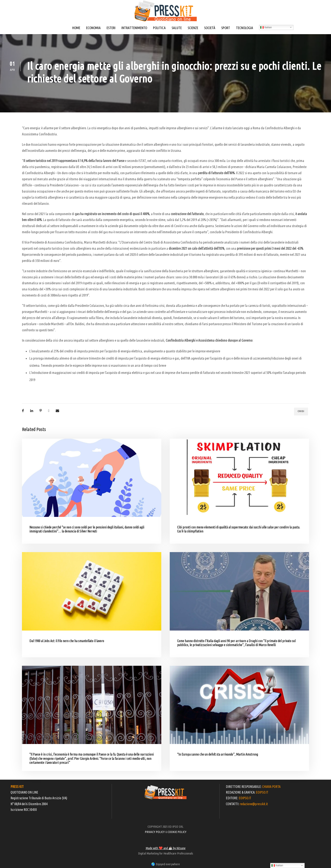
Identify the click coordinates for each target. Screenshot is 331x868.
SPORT (226, 28)
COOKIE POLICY (177, 832)
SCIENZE (193, 28)
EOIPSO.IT (262, 792)
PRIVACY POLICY (155, 832)
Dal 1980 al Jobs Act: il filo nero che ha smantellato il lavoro (67, 641)
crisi (301, 411)
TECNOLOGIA (245, 28)
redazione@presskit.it (254, 804)
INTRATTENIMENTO (134, 28)
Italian (266, 27)
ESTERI (111, 28)
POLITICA (159, 28)
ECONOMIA (93, 28)
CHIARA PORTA (271, 787)
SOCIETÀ (210, 28)
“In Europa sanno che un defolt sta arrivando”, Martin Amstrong (218, 754)
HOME (76, 28)
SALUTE (177, 28)
